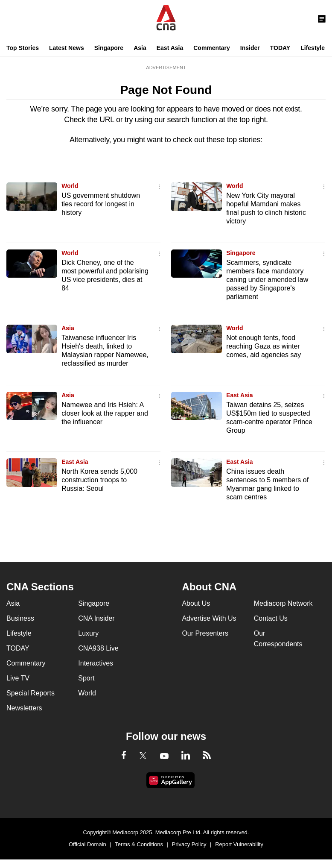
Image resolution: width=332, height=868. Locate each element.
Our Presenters (205, 633)
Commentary (212, 48)
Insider (250, 48)
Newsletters (24, 708)
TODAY (280, 48)
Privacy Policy (189, 844)
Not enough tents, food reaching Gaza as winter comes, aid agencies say (264, 346)
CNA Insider (96, 618)
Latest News (67, 48)
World (70, 186)
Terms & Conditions (139, 844)
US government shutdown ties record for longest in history (101, 204)
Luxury (88, 633)
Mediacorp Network (283, 603)
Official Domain (87, 844)
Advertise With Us (209, 618)
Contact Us (271, 618)
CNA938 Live (98, 648)
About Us (196, 603)
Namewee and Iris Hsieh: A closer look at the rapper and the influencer (105, 413)
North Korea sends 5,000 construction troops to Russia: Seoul (99, 480)
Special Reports (31, 693)
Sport (86, 678)
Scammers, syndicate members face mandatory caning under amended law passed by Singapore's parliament (267, 280)
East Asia (170, 48)
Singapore (109, 48)
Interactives (96, 663)
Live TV (18, 678)
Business (20, 618)
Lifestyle (313, 48)
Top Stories (23, 48)
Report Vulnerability (239, 844)
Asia (140, 48)
